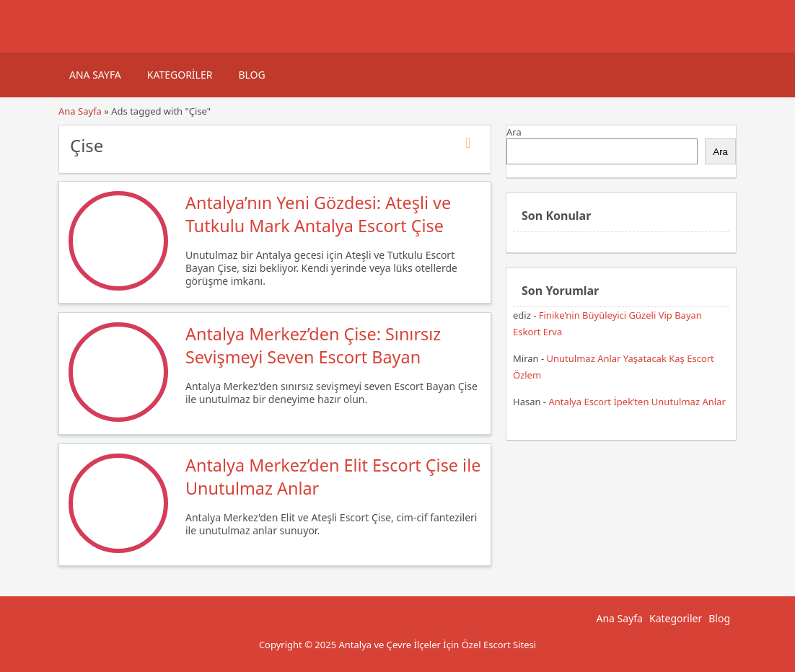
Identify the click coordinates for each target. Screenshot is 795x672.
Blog (251, 75)
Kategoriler (180, 75)
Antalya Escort (397, 664)
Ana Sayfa (95, 75)
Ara (514, 132)
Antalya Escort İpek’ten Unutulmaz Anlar (637, 402)
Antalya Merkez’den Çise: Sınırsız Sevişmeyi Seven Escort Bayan (313, 345)
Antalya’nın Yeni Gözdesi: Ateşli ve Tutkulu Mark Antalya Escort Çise (318, 214)
